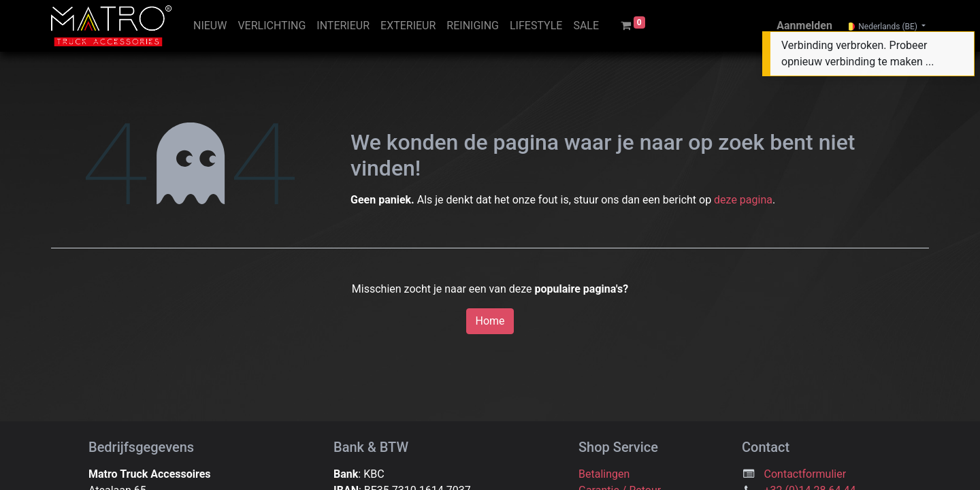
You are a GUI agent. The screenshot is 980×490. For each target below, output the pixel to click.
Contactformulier (805, 474)
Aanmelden (804, 26)
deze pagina (743, 200)
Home (490, 321)
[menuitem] (210, 26)
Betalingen (604, 474)
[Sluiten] (962, 45)
